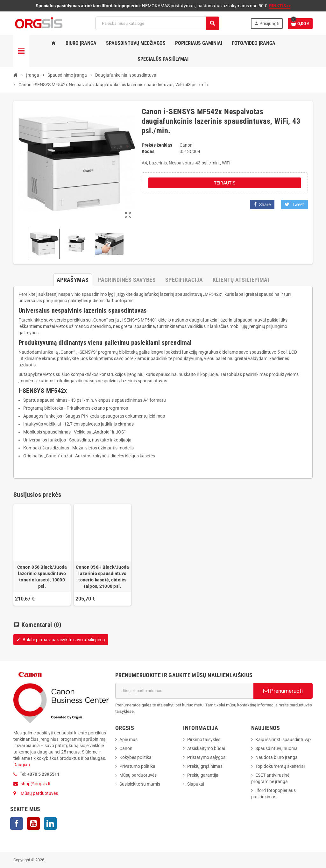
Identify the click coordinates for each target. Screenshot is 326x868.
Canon (126, 748)
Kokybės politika (135, 757)
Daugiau (22, 765)
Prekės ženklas (157, 145)
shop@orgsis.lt (36, 784)
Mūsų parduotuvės (39, 793)
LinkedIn (50, 823)
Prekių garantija (203, 775)
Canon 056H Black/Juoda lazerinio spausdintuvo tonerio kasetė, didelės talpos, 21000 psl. (102, 577)
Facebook (17, 823)
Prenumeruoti (283, 691)
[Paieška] (157, 23)
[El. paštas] (184, 691)
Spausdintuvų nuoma (276, 748)
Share (262, 204)
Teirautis (225, 183)
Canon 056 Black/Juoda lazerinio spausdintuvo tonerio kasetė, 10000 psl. (42, 577)
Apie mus (128, 740)
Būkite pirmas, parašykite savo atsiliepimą (61, 640)
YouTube (33, 823)
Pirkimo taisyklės (204, 740)
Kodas (148, 151)
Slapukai (196, 784)
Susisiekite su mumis (140, 784)
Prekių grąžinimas (205, 766)
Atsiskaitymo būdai (206, 748)
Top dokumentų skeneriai (280, 766)
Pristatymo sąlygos (206, 757)
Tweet (294, 204)
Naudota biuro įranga (276, 757)
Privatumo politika (137, 766)
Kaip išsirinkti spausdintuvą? (283, 740)
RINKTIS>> (280, 6)
